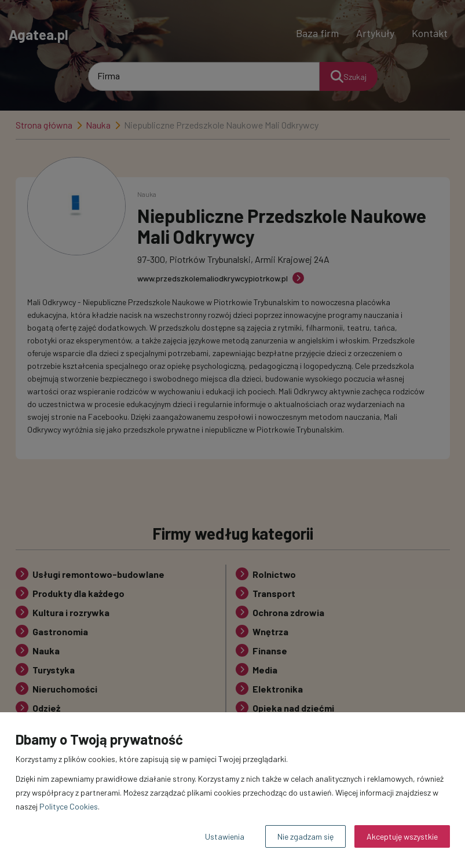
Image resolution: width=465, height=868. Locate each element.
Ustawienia (225, 836)
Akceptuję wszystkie (402, 836)
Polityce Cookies (69, 806)
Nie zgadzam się (305, 836)
